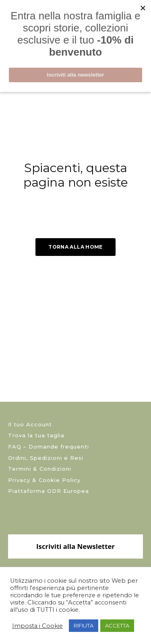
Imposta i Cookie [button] (37, 626)
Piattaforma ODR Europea (49, 491)
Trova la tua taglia (36, 435)
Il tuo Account (30, 424)
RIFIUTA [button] (84, 625)
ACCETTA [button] (117, 625)
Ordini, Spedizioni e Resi (46, 458)
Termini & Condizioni (40, 469)
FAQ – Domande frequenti (49, 447)
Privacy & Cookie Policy (44, 480)
